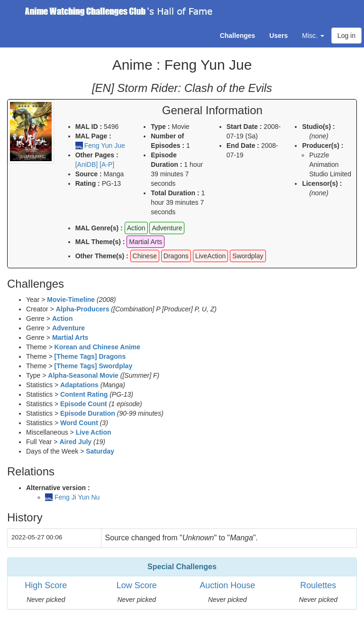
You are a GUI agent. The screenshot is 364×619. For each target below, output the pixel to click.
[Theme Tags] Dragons (90, 356)
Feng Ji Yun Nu (77, 497)
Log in (346, 36)
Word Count (79, 423)
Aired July (75, 442)
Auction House (227, 585)
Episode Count (84, 404)
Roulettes (318, 585)
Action (63, 319)
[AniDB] (86, 164)
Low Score (137, 585)
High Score (46, 585)
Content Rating (84, 394)
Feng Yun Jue (105, 146)
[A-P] (107, 164)
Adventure (68, 328)
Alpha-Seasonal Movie (83, 375)
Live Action (94, 432)
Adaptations (79, 385)
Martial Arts (70, 337)
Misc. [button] (313, 36)
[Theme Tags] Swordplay (94, 366)
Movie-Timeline (71, 300)
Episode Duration (88, 413)
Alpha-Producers (83, 309)
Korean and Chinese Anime (98, 347)
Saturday (100, 451)
